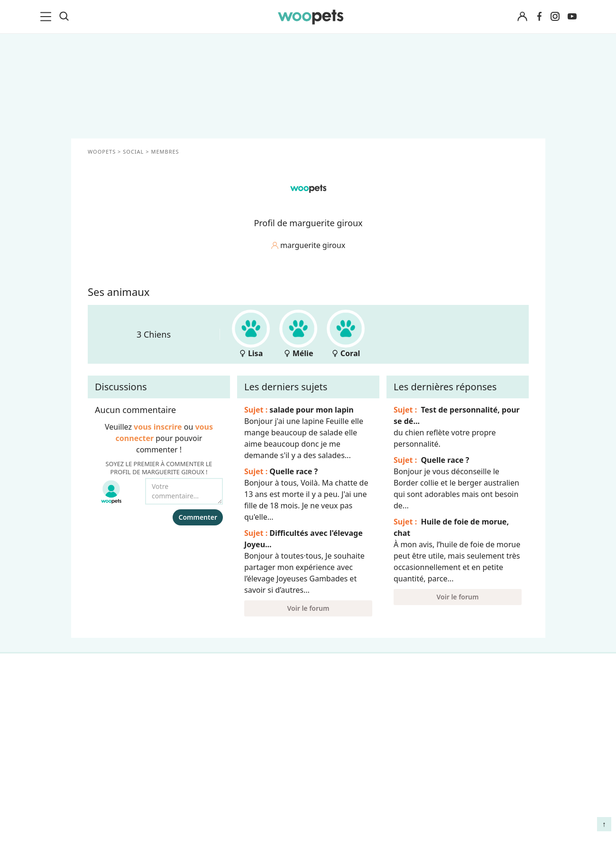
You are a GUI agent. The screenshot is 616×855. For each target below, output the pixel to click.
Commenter (198, 517)
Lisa (251, 334)
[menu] (47, 17)
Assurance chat (110, 811)
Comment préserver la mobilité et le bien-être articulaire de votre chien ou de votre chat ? (478, 813)
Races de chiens (111, 695)
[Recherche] (64, 17)
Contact (211, 778)
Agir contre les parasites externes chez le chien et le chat (476, 740)
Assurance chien (112, 795)
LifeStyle (98, 728)
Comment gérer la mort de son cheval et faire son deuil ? (480, 704)
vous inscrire (158, 427)
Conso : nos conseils (119, 762)
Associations (220, 745)
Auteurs (212, 712)
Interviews (101, 778)
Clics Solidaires (109, 745)
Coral (346, 334)
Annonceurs (219, 728)
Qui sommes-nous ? (233, 695)
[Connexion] (523, 17)
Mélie (298, 334)
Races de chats (109, 712)
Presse (209, 762)
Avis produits (221, 795)
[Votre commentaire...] (184, 491)
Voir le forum (308, 608)
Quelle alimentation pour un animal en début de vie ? (478, 774)
